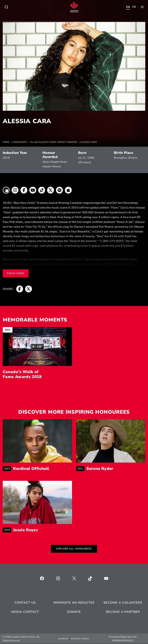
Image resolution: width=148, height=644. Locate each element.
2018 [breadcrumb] (8, 530)
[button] (37, 347)
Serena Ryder (100, 469)
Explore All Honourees (74, 549)
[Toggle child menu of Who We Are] (6, 7)
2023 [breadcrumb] (8, 469)
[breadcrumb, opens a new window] (6, 191)
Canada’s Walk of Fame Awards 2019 (22, 374)
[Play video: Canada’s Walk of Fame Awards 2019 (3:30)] (37, 347)
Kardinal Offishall (31, 469)
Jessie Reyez (26, 530)
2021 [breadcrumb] (81, 469)
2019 (6, 158)
